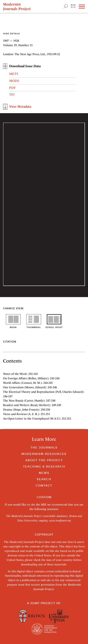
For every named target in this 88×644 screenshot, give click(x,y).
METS (14, 74)
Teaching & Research (44, 467)
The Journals (44, 448)
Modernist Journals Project (17, 6)
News (44, 473)
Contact (44, 486)
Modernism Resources (44, 454)
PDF (12, 88)
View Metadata (20, 107)
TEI (12, 94)
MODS (14, 81)
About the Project (44, 460)
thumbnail (34, 326)
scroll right (54, 326)
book (13, 326)
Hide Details (11, 34)
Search (44, 479)
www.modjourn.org (60, 520)
